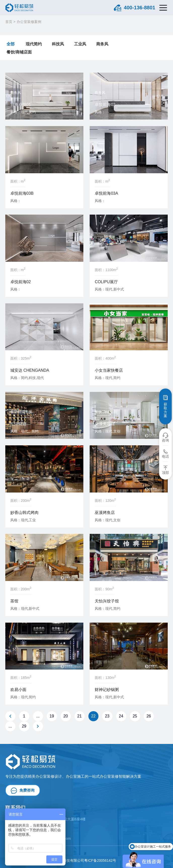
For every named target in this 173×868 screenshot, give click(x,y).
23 (107, 716)
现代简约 (34, 44)
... (38, 716)
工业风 (80, 44)
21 (80, 716)
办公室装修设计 (49, 776)
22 (93, 716)
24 (121, 716)
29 (24, 726)
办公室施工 (75, 776)
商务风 (102, 44)
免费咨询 (23, 791)
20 (66, 716)
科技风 (58, 44)
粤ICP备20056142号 (100, 860)
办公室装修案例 (29, 22)
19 (52, 716)
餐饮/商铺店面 (19, 52)
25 (135, 716)
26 (149, 716)
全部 (11, 44)
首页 (9, 22)
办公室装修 (109, 776)
